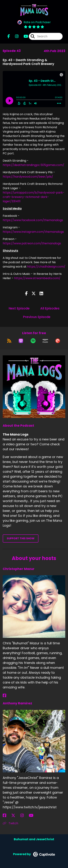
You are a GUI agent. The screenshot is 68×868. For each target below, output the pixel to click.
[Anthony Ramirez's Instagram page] (24, 815)
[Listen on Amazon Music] (45, 341)
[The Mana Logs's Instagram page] (15, 36)
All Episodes (50, 308)
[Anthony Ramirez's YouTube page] (33, 815)
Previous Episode (37, 317)
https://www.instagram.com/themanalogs (33, 232)
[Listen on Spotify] (33, 341)
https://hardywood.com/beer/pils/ (28, 177)
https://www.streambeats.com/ (37, 278)
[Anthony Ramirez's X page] (15, 815)
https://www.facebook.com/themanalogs (33, 220)
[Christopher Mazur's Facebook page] (7, 696)
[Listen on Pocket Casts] (58, 341)
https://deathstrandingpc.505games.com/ (33, 165)
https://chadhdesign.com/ (46, 267)
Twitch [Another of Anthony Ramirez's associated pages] (10, 823)
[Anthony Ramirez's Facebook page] (7, 815)
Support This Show (21, 538)
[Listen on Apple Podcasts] (21, 341)
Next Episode (19, 308)
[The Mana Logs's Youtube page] (24, 36)
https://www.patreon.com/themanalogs (32, 243)
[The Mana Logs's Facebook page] (9, 36)
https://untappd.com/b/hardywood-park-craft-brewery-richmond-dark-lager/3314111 (34, 197)
